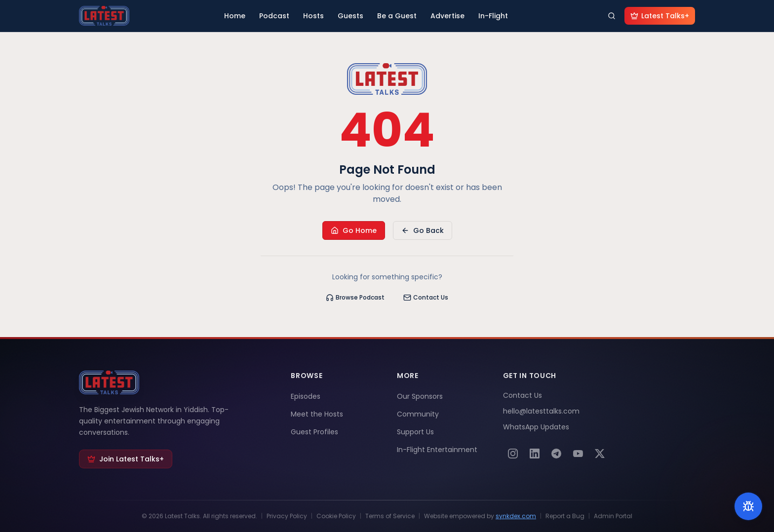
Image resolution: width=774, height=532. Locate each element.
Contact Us (426, 297)
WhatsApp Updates (536, 427)
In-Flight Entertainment (437, 450)
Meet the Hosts (317, 414)
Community (418, 414)
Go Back (423, 230)
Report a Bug (565, 516)
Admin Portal (613, 516)
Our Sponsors (420, 396)
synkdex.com (516, 516)
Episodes (306, 396)
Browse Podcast (355, 297)
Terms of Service (390, 516)
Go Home (354, 230)
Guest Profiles (314, 432)
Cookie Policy (336, 516)
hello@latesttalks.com (541, 411)
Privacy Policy (287, 516)
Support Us (415, 432)
